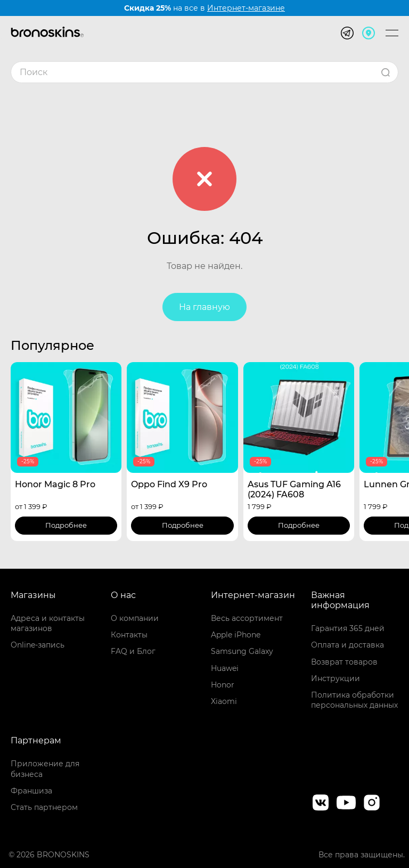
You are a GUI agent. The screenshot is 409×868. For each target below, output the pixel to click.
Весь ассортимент (247, 618)
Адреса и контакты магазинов (48, 623)
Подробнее (66, 525)
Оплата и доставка (347, 645)
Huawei (225, 668)
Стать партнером (44, 807)
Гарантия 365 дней (348, 628)
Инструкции (336, 678)
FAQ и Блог (133, 651)
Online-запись (38, 645)
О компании (135, 618)
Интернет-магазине (246, 8)
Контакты (129, 635)
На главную (204, 307)
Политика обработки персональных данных (354, 700)
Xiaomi (224, 701)
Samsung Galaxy (242, 651)
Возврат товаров (344, 662)
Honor (223, 685)
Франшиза (31, 791)
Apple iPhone (236, 635)
